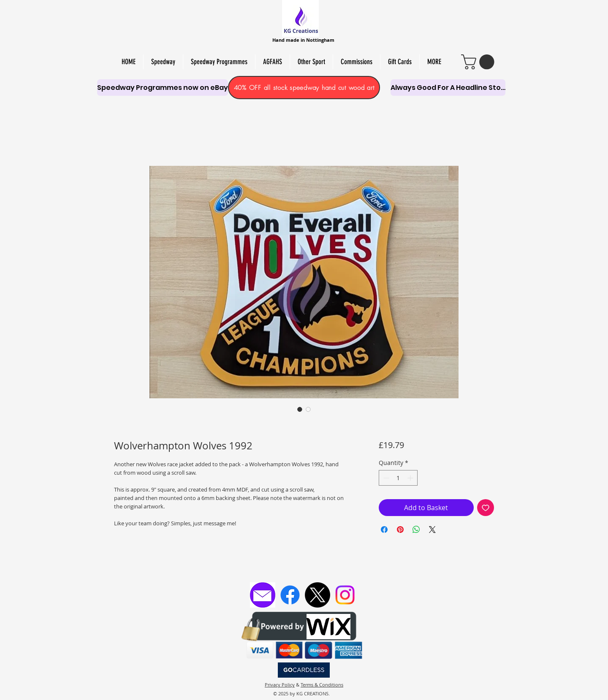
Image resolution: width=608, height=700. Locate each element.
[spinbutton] (398, 478)
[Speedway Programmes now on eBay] (163, 88)
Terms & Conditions (322, 685)
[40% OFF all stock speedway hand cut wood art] (304, 88)
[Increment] (411, 478)
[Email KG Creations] (263, 595)
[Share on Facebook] (384, 530)
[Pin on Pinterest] (400, 530)
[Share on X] (432, 530)
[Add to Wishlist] (486, 508)
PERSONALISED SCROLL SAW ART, (380, 12)
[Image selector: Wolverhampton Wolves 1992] (300, 409)
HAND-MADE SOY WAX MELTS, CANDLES (422, 5)
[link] (479, 62)
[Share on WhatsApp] (416, 530)
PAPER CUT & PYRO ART (478, 12)
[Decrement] (385, 478)
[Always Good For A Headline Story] (448, 88)
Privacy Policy (280, 685)
